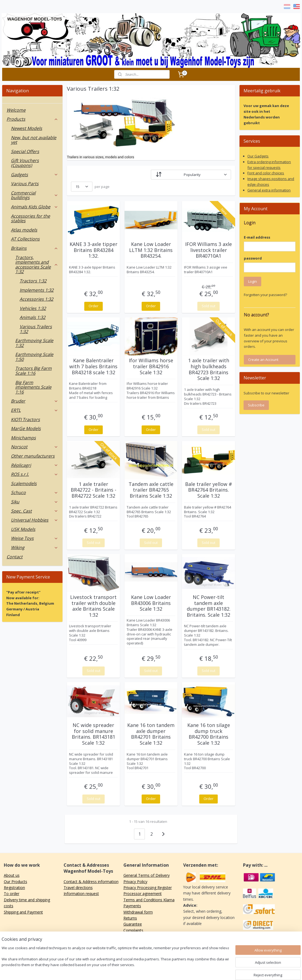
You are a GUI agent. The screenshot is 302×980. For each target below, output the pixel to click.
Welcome (16, 110)
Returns (130, 918)
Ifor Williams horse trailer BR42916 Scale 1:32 (151, 366)
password (253, 258)
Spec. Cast (35, 511)
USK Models (23, 529)
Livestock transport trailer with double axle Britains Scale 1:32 (93, 606)
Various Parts (25, 184)
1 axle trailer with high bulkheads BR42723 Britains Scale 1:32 (209, 369)
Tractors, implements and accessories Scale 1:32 (37, 265)
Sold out (208, 306)
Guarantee (133, 924)
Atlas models (24, 230)
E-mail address (257, 237)
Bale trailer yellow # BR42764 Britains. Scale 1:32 (209, 490)
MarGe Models (26, 428)
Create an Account (263, 360)
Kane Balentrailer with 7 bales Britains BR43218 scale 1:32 (93, 366)
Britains (35, 248)
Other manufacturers (33, 456)
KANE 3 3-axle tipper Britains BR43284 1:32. (94, 250)
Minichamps (23, 438)
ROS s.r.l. (35, 474)
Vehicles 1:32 (33, 308)
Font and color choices (266, 173)
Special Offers (25, 151)
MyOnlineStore (217, 970)
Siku (35, 502)
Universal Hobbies (35, 520)
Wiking (35, 547)
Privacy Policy (135, 882)
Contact (15, 557)
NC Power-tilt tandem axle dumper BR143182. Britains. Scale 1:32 (209, 606)
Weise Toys (35, 538)
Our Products (15, 882)
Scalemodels (24, 483)
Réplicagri (35, 465)
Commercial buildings (35, 195)
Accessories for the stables (30, 218)
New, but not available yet (34, 140)
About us (12, 875)
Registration (14, 888)
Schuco (35, 492)
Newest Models (27, 128)
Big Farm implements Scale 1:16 (33, 387)
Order (94, 306)
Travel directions (78, 888)
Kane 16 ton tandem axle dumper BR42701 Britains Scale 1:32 (151, 734)
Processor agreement (143, 894)
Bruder (35, 401)
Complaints (133, 930)
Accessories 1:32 (36, 299)
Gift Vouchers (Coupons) (25, 163)
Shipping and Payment (23, 912)
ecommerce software (169, 970)
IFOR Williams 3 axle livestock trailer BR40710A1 (208, 250)
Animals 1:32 (32, 317)
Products (32, 119)
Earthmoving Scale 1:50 (34, 357)
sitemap (136, 970)
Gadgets (35, 175)
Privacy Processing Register (148, 888)
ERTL (35, 410)
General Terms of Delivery (147, 875)
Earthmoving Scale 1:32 (34, 343)
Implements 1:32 (37, 290)
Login (253, 281)
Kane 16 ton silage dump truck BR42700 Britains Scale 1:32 (209, 734)
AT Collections (25, 239)
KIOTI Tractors (25, 419)
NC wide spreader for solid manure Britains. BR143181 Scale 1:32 (94, 734)
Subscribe (256, 405)
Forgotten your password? (265, 295)
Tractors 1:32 (33, 281)
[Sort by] (191, 175)
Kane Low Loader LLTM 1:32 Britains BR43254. (151, 250)
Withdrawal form (138, 912)
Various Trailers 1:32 (36, 329)
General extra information (269, 190)
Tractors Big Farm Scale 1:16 (33, 371)
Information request (81, 894)
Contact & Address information (91, 882)
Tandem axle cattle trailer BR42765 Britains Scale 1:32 (151, 490)
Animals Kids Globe (35, 207)
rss (147, 970)
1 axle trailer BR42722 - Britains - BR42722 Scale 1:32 (94, 490)
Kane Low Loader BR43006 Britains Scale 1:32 (151, 603)
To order (12, 894)
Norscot (35, 447)
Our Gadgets (258, 156)
